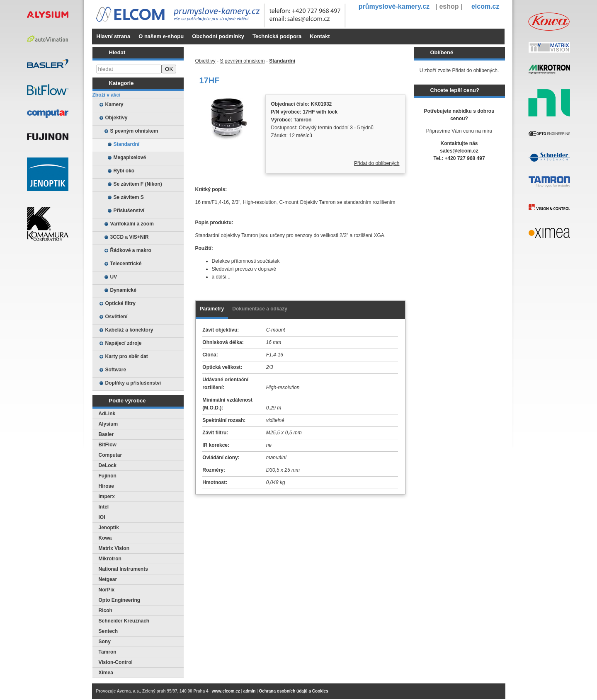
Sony (105, 642)
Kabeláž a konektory (129, 330)
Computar (110, 455)
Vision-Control (116, 662)
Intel (104, 507)
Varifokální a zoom (132, 224)
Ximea (106, 673)
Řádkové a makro (131, 250)
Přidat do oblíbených (377, 163)
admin (249, 691)
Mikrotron (110, 559)
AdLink (107, 414)
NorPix (107, 590)
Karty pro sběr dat (127, 356)
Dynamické (123, 290)
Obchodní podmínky (218, 36)
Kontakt (320, 36)
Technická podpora (277, 36)
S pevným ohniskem (134, 131)
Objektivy (116, 118)
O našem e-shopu (161, 36)
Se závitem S (129, 197)
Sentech (108, 631)
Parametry (212, 309)
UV (114, 277)
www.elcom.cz (226, 691)
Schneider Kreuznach (124, 621)
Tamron (108, 652)
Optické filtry (120, 303)
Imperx (107, 497)
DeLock (108, 465)
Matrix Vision (114, 548)
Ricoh (106, 610)
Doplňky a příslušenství (133, 383)
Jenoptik (109, 528)
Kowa (105, 538)
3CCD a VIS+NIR (130, 237)
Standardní (127, 144)
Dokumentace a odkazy (260, 309)
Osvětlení (116, 317)
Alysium (108, 424)
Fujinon (108, 476)
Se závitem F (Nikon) (138, 184)
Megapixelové (130, 157)
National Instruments (123, 569)
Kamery (114, 104)
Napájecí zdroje (124, 343)
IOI (102, 517)
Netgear (108, 579)
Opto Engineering (120, 600)
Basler (106, 434)
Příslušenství (129, 211)
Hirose (106, 486)
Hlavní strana (114, 36)
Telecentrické (126, 264)
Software (116, 370)
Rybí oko (124, 171)
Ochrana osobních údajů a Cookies (293, 691)
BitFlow (108, 445)
